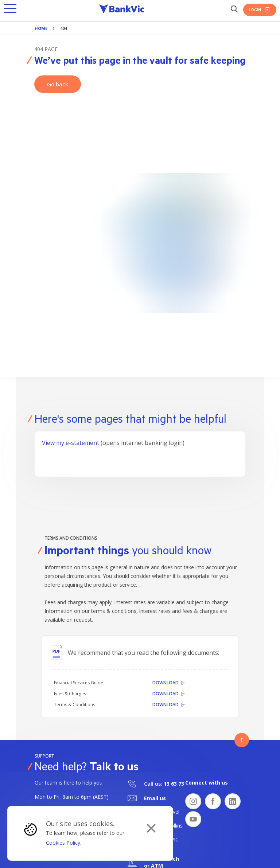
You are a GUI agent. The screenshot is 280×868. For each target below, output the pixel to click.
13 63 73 (174, 784)
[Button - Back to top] (242, 740)
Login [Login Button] (260, 10)
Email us (155, 798)
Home (41, 28)
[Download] (169, 683)
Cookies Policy (63, 843)
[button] (10, 10)
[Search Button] (234, 10)
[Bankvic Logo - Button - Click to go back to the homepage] (122, 10)
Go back (58, 84)
